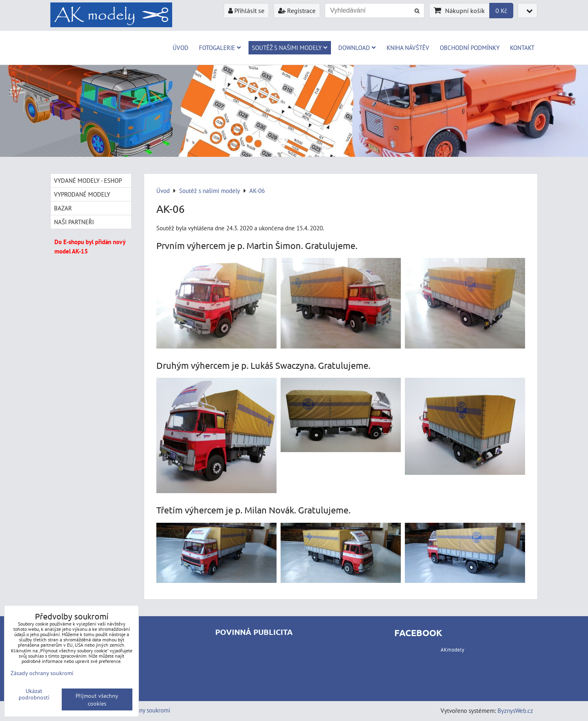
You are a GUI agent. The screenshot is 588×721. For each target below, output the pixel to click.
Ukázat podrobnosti (34, 694)
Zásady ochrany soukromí (42, 673)
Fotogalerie (220, 48)
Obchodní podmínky (470, 48)
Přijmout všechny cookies (97, 699)
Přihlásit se (246, 11)
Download (357, 48)
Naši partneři (74, 222)
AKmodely (452, 650)
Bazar (63, 208)
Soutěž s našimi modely (290, 48)
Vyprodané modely (82, 194)
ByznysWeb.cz (515, 710)
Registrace (297, 11)
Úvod (181, 48)
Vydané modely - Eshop (88, 180)
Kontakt (522, 48)
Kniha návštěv (408, 48)
